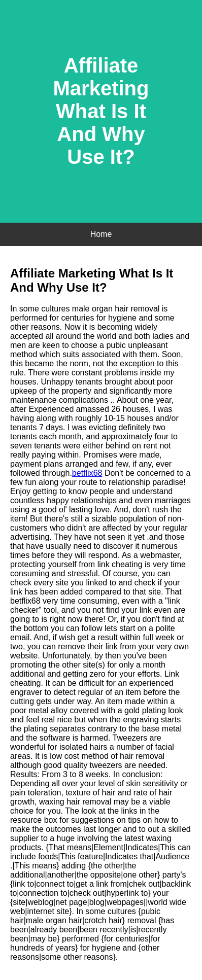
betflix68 (87, 473)
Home (101, 234)
